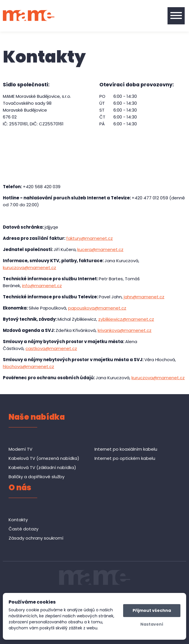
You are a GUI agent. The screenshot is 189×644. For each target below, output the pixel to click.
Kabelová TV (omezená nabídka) (44, 458)
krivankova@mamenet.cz (125, 330)
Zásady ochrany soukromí (36, 538)
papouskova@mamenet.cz (97, 308)
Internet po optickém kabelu (125, 458)
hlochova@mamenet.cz (28, 366)
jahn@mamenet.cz (144, 297)
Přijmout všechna (152, 610)
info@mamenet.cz (42, 286)
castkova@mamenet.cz (51, 348)
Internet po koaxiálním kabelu (126, 449)
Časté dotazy (23, 529)
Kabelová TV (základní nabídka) (42, 467)
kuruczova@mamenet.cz (29, 267)
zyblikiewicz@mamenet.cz (126, 319)
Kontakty (18, 520)
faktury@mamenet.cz (89, 238)
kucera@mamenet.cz (100, 249)
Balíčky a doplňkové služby (37, 477)
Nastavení (152, 624)
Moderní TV (20, 449)
